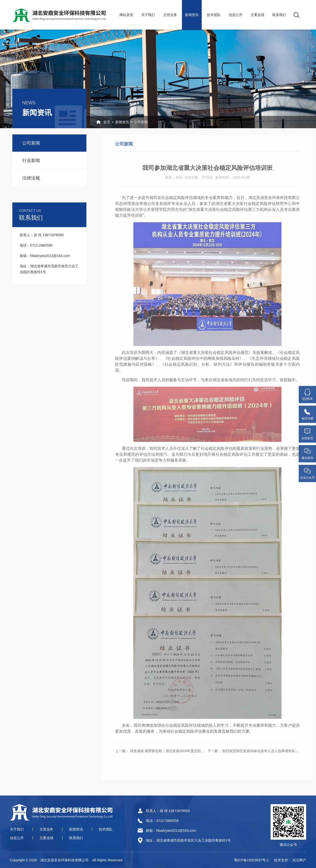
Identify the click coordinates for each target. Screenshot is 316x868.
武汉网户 (299, 860)
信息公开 (236, 15)
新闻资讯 (192, 15)
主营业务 (170, 15)
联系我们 (279, 15)
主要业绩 (257, 15)
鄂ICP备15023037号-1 (251, 860)
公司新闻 (133, 122)
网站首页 (126, 15)
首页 (95, 122)
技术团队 (214, 15)
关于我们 (148, 15)
